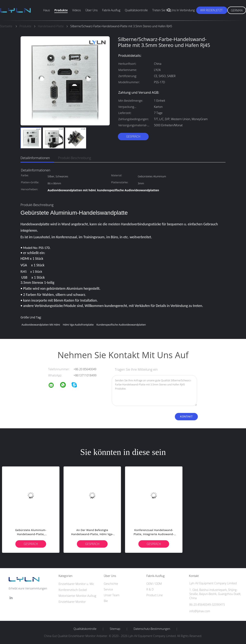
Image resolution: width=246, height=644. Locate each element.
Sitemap (115, 629)
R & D (150, 589)
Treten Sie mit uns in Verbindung (174, 10)
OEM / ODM (154, 584)
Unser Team (112, 595)
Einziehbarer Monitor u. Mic (76, 584)
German (237, 10)
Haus (47, 10)
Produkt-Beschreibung (75, 158)
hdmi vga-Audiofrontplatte (78, 325)
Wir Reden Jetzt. (212, 10)
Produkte (61, 10)
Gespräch (133, 136)
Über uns (91, 10)
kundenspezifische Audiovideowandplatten (121, 325)
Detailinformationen (35, 158)
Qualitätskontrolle (136, 10)
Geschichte (111, 584)
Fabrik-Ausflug (111, 10)
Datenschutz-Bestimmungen (152, 629)
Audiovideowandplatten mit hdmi (41, 325)
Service (108, 589)
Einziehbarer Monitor (72, 602)
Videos (76, 10)
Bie (106, 601)
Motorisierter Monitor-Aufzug (77, 596)
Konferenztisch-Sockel (73, 590)
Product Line (155, 595)
